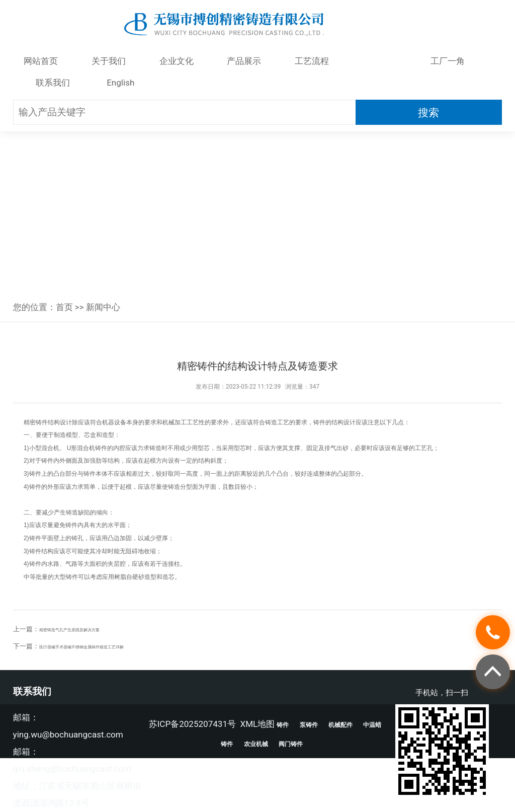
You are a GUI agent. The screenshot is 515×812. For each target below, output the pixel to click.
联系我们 (53, 83)
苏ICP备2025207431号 (192, 724)
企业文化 (177, 61)
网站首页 (41, 61)
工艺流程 (312, 61)
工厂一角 (448, 61)
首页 (64, 307)
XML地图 (257, 724)
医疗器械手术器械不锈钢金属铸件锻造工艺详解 (108, 646)
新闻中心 (380, 61)
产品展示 (244, 61)
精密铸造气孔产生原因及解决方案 (88, 629)
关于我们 (109, 61)
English (120, 83)
